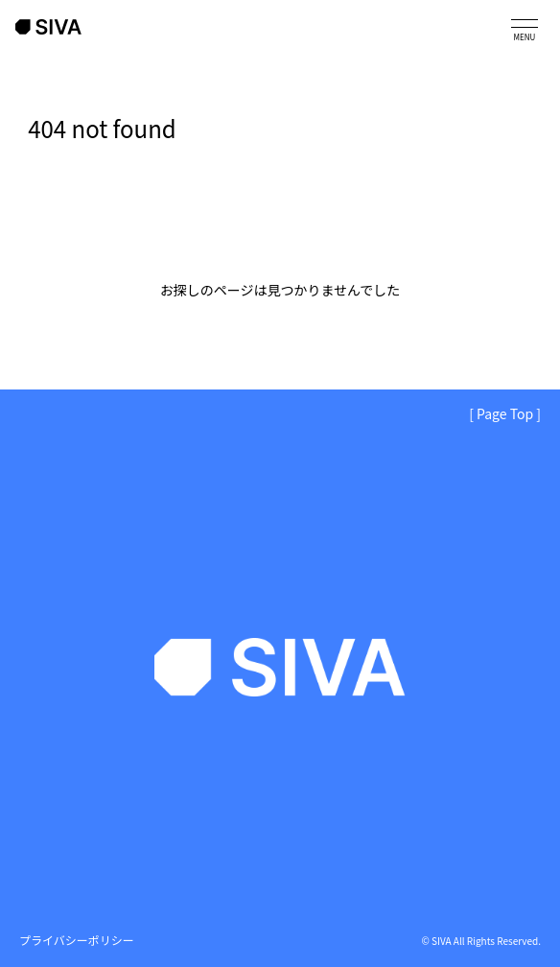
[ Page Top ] (505, 413)
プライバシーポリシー (77, 940)
